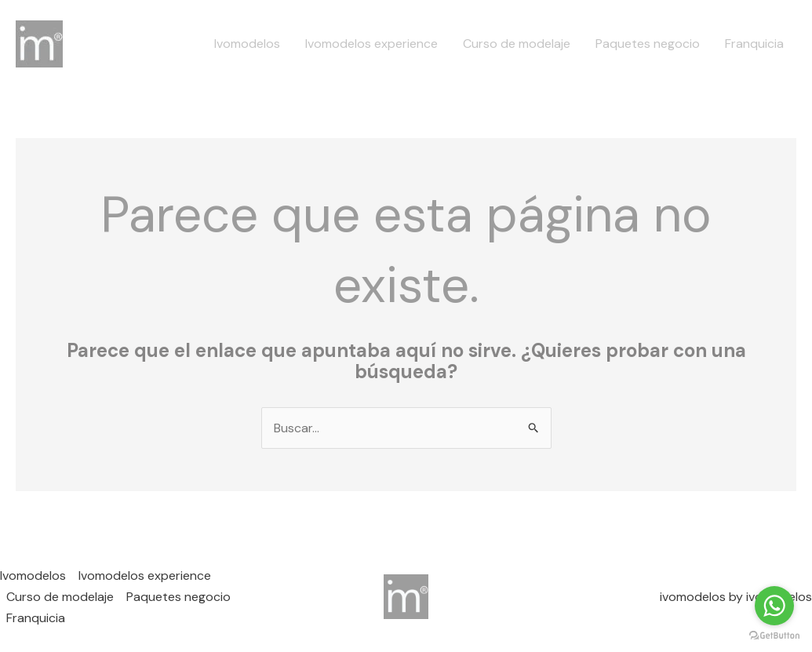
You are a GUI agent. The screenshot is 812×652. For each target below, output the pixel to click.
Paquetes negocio (648, 44)
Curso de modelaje (517, 44)
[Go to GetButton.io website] (774, 636)
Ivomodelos (247, 44)
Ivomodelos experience (371, 44)
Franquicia (754, 44)
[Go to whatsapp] (774, 606)
